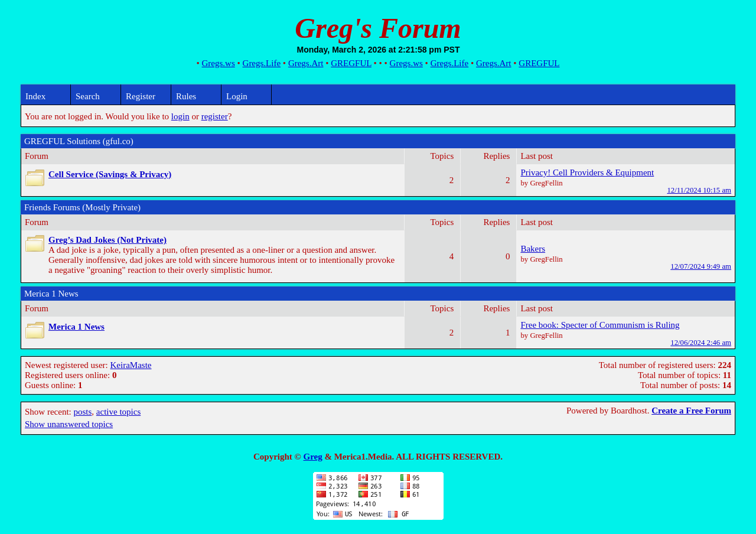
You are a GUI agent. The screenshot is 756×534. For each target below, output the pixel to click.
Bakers (533, 249)
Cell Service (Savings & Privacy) (110, 174)
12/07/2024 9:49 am (701, 266)
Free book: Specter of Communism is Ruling (600, 325)
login (180, 116)
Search (88, 96)
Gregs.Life (262, 63)
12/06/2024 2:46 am (701, 343)
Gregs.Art (306, 63)
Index (35, 96)
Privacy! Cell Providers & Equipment (587, 172)
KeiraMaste (131, 365)
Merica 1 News (76, 327)
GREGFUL (351, 63)
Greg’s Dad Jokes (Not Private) (107, 240)
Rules (186, 96)
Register (141, 96)
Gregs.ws (219, 63)
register (215, 116)
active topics (118, 412)
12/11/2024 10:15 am (699, 190)
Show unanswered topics (69, 424)
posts (82, 412)
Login (237, 96)
